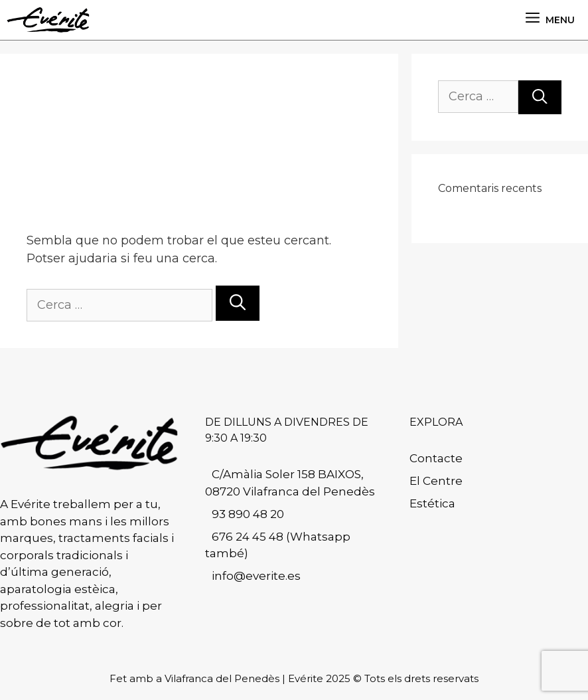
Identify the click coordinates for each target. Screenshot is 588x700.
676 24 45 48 (248, 537)
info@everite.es (256, 576)
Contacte (436, 458)
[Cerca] (238, 303)
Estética (432, 503)
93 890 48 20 (248, 514)
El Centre (436, 481)
